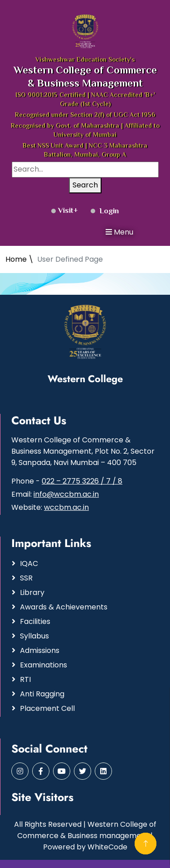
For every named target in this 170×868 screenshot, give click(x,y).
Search (85, 185)
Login (105, 211)
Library (32, 592)
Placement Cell (47, 708)
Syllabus (34, 636)
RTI (25, 679)
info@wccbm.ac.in (66, 494)
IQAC (29, 563)
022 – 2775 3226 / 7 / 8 (82, 481)
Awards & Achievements (64, 607)
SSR (26, 578)
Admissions (40, 650)
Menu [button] (119, 232)
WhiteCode (107, 847)
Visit (62, 211)
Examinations (44, 665)
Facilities (35, 621)
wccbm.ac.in (66, 507)
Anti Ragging (42, 694)
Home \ (19, 259)
